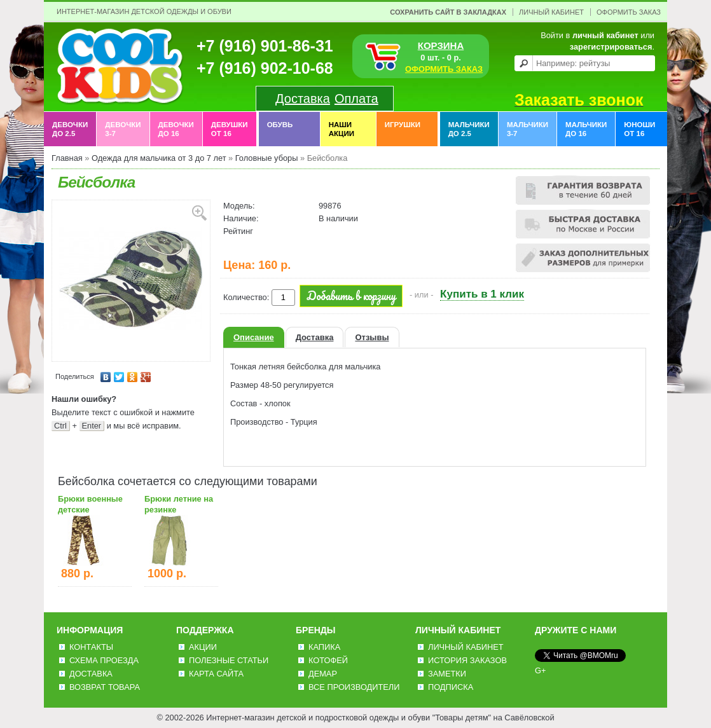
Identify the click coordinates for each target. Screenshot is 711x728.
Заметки (447, 674)
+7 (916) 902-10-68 (265, 68)
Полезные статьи (229, 660)
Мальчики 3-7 (528, 129)
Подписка (451, 687)
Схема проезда (104, 660)
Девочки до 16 (176, 129)
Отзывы (372, 337)
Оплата (356, 99)
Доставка (303, 99)
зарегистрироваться (611, 47)
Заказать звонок (579, 100)
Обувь (280, 129)
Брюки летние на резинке (179, 505)
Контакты (91, 647)
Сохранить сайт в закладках (448, 12)
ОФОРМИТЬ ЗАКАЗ (444, 69)
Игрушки (403, 129)
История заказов (467, 660)
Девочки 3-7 (123, 129)
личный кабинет (605, 35)
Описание (254, 337)
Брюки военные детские (90, 505)
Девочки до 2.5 (70, 129)
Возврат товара (105, 687)
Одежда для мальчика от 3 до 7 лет (159, 158)
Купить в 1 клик (482, 294)
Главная (67, 158)
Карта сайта (216, 674)
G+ (540, 670)
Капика (324, 647)
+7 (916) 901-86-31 (265, 46)
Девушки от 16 (230, 129)
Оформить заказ (629, 12)
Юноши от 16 (639, 129)
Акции (203, 647)
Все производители (354, 687)
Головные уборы (267, 158)
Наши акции (342, 129)
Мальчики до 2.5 (469, 129)
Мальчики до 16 (586, 129)
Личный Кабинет (551, 12)
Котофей (328, 660)
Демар (323, 674)
